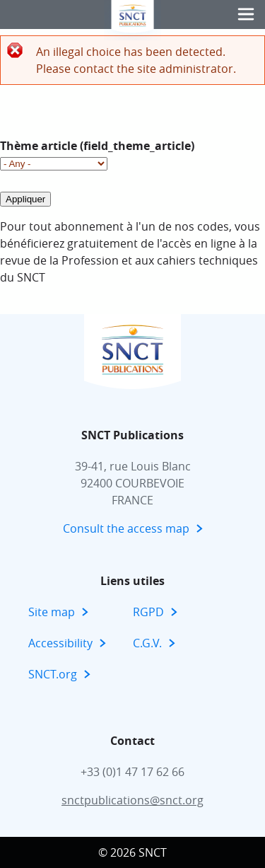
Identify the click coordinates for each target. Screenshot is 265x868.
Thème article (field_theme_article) (97, 146)
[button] (246, 15)
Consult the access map (126, 528)
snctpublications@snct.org (132, 800)
